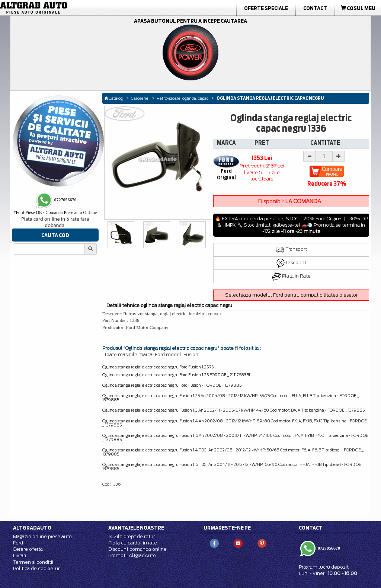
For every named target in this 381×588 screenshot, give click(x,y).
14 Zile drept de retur (132, 536)
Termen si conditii (33, 562)
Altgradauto (32, 528)
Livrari (20, 555)
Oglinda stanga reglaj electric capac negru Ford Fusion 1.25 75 (158, 367)
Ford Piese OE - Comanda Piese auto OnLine (55, 212)
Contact (315, 8)
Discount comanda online (137, 549)
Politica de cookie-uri (37, 568)
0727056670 (328, 548)
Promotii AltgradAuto (132, 555)
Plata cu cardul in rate (133, 543)
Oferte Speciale (266, 8)
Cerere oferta (28, 549)
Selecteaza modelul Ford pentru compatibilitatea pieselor (291, 295)
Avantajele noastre (136, 528)
